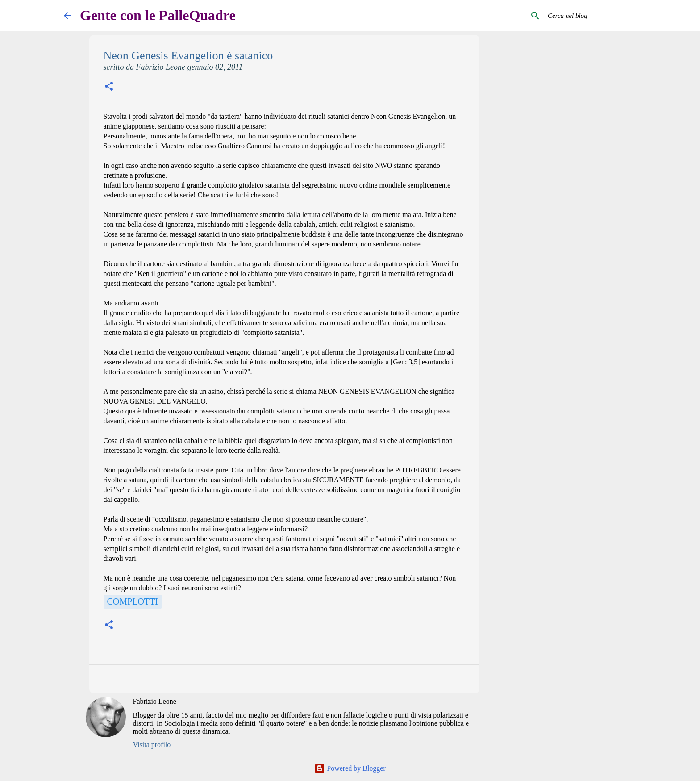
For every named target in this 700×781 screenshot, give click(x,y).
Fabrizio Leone (155, 701)
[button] (109, 87)
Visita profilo (152, 745)
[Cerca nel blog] (591, 16)
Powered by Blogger (350, 768)
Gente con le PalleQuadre (158, 15)
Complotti (133, 601)
